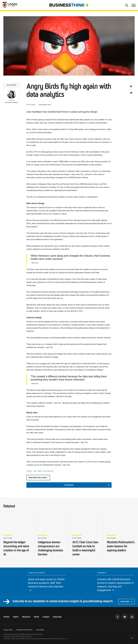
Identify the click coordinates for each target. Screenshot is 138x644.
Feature (8, 538)
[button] (12, 97)
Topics (16, 617)
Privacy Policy (8, 630)
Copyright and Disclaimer (24, 630)
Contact (46, 617)
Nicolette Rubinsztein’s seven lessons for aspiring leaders (121, 547)
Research (26, 617)
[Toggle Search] (127, 5)
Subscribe (126, 601)
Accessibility (40, 630)
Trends (6, 617)
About (36, 617)
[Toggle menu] (133, 5)
